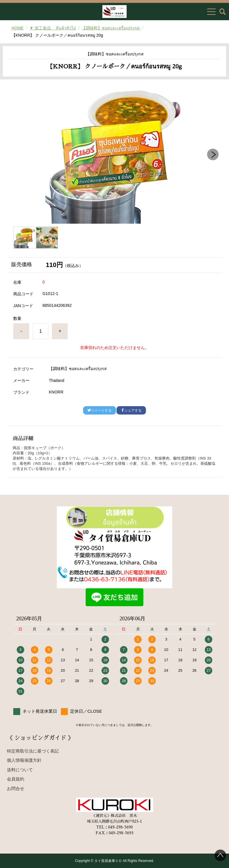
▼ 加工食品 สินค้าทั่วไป (53, 28)
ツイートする (100, 410)
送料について (20, 770)
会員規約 (16, 779)
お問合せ (16, 788)
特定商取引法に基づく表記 (33, 751)
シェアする (131, 410)
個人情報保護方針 (24, 760)
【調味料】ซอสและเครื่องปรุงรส (111, 28)
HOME (18, 28)
